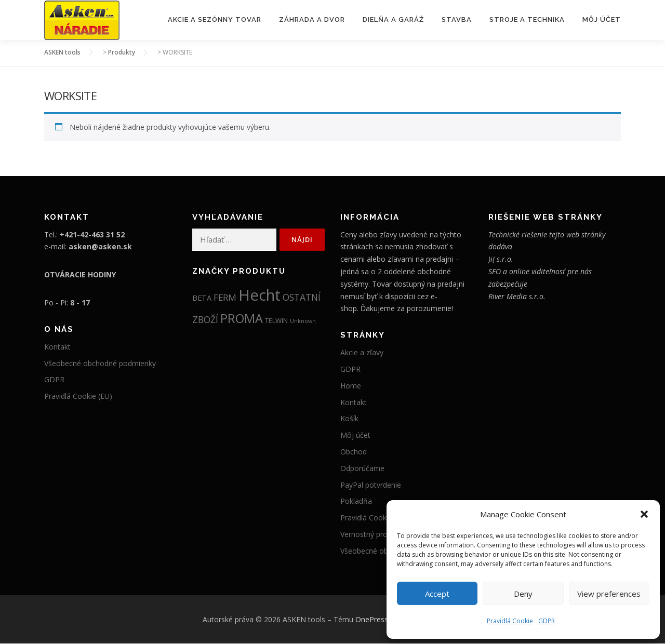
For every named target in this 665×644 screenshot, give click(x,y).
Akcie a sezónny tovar (215, 19)
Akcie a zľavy (362, 353)
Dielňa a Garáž (393, 19)
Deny (523, 594)
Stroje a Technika (527, 19)
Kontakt (57, 347)
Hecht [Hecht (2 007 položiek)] (260, 295)
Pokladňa (356, 501)
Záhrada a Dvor (312, 19)
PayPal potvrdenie (371, 485)
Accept (437, 594)
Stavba (457, 19)
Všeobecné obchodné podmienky (100, 363)
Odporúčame (362, 469)
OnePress (372, 619)
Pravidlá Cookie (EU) (78, 397)
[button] (644, 514)
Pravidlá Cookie (510, 621)
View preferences (609, 594)
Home (351, 386)
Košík (349, 419)
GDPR (547, 621)
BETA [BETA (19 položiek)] (202, 298)
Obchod (354, 452)
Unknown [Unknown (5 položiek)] (303, 321)
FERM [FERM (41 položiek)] (225, 297)
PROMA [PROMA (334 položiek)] (242, 319)
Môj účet (602, 19)
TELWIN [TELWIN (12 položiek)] (276, 321)
